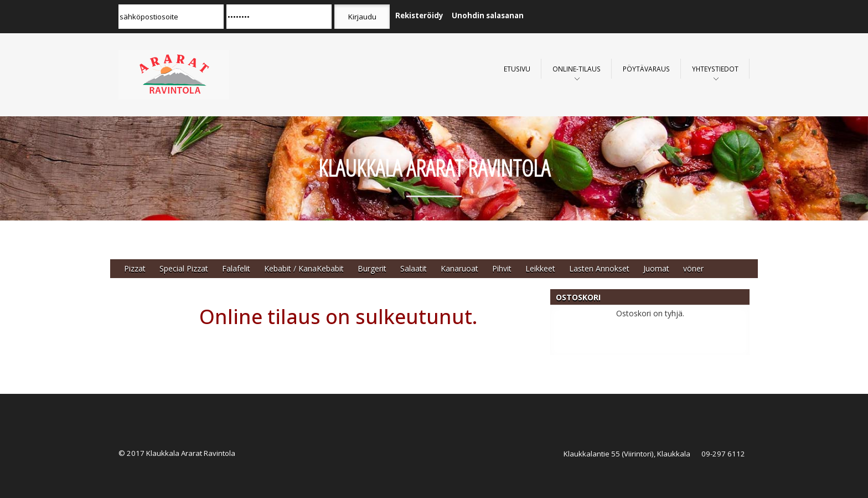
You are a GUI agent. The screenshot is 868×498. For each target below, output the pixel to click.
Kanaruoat (459, 268)
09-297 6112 (723, 454)
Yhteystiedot (715, 69)
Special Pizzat (184, 268)
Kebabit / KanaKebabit (304, 268)
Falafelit (236, 268)
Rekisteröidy (419, 16)
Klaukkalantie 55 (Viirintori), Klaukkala (627, 454)
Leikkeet (540, 268)
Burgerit (372, 268)
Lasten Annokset (599, 268)
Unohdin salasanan (488, 16)
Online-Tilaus (577, 69)
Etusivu (517, 69)
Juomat (656, 268)
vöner (693, 268)
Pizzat (135, 268)
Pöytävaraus (646, 69)
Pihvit (502, 268)
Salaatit (414, 268)
